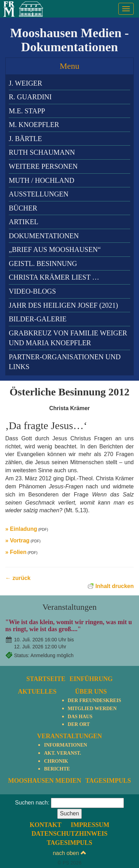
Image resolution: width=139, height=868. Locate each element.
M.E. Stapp (27, 111)
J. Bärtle (25, 139)
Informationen (65, 745)
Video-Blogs (32, 291)
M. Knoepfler (34, 125)
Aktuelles (37, 692)
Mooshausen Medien (45, 781)
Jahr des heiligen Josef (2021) (63, 305)
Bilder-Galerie (38, 319)
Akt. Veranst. (62, 753)
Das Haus (80, 717)
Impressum (90, 825)
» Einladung (21, 529)
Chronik (56, 761)
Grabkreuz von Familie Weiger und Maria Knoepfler (68, 338)
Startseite (46, 679)
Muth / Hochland (42, 180)
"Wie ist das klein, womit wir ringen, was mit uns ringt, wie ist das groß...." (69, 626)
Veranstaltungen (69, 736)
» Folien (16, 552)
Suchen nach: (32, 803)
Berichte (57, 769)
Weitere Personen (43, 166)
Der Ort (79, 724)
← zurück (18, 578)
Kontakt (45, 825)
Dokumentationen (44, 236)
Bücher (23, 208)
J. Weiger (25, 83)
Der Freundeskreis (94, 700)
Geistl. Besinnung (43, 263)
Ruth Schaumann (42, 152)
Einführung (91, 679)
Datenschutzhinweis (70, 834)
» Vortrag (17, 540)
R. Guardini (30, 97)
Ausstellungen (39, 194)
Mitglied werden (92, 709)
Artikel (24, 222)
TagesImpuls (108, 781)
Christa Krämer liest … (54, 277)
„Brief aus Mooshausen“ (55, 249)
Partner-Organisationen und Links (65, 362)
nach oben (69, 853)
